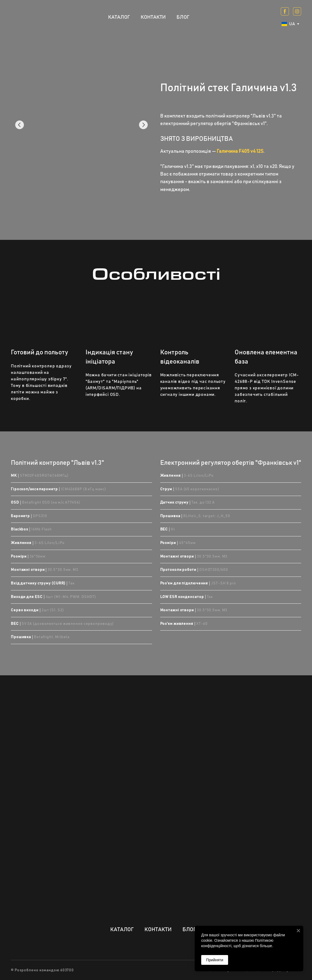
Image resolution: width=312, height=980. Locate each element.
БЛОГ (183, 17)
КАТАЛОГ (119, 17)
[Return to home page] (29, 17)
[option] (288, 24)
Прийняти (215, 960)
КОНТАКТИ (153, 17)
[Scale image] (81, 125)
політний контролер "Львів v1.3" (241, 116)
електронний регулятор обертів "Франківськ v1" (213, 124)
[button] (285, 11)
